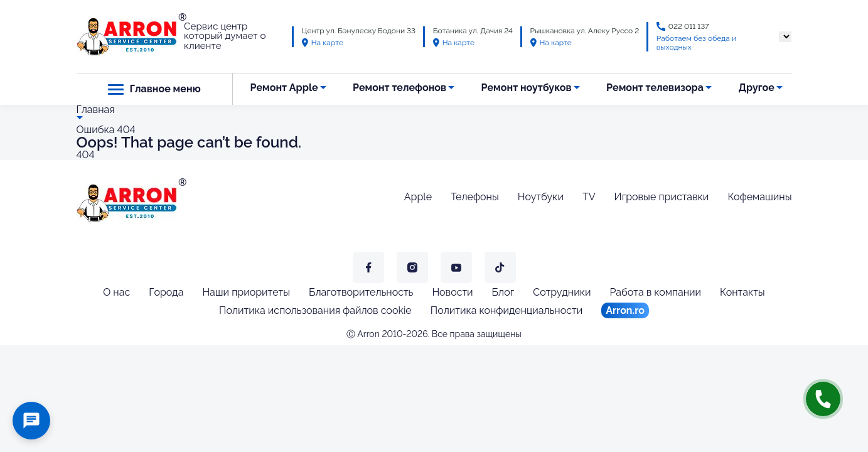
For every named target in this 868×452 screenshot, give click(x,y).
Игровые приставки (662, 197)
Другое (756, 88)
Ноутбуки (541, 197)
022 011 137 (689, 26)
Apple (418, 197)
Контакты (742, 292)
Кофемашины (759, 197)
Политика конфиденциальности (506, 310)
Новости (452, 292)
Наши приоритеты (246, 292)
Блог (503, 292)
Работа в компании (655, 292)
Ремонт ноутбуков (527, 88)
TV (589, 197)
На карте (323, 43)
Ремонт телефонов (399, 88)
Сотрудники (562, 292)
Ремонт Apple (284, 88)
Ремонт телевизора (655, 88)
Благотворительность (361, 292)
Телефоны (475, 197)
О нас (116, 292)
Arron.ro (625, 310)
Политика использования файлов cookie (315, 310)
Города (166, 292)
